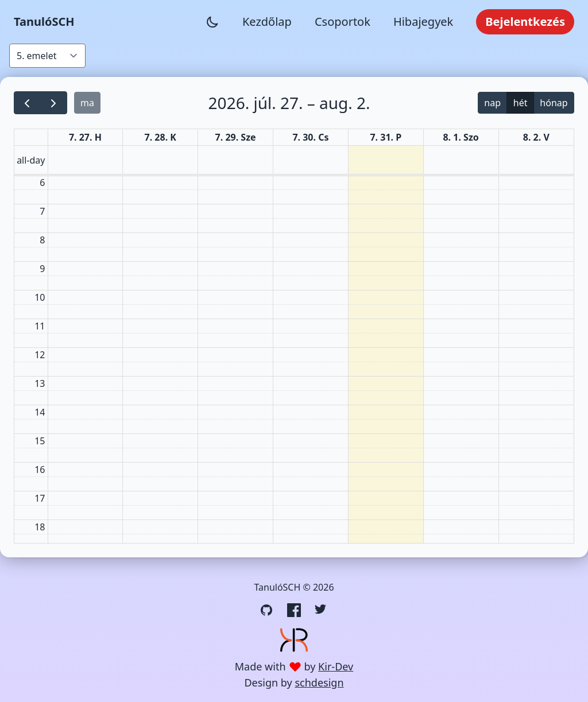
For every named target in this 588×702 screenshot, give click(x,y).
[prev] (27, 103)
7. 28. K (160, 137)
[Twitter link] (322, 610)
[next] (54, 103)
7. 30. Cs (310, 137)
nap (492, 103)
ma (87, 103)
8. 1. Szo (461, 137)
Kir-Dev (336, 666)
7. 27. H (85, 137)
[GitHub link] (266, 610)
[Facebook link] (294, 610)
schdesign (319, 682)
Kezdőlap (267, 22)
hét (521, 103)
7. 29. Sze (236, 137)
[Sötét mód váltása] (212, 22)
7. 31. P (386, 137)
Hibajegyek (423, 22)
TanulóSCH (44, 22)
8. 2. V (536, 137)
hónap (554, 103)
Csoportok (343, 22)
